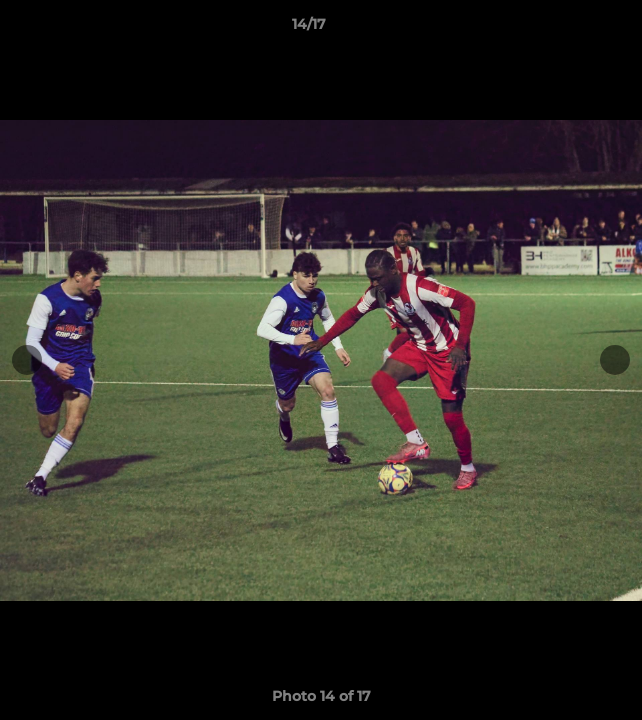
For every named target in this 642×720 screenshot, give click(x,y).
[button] (570, 29)
